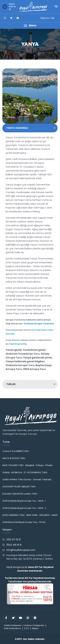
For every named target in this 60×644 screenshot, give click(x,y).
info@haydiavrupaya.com (21, 550)
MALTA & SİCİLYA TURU (14, 458)
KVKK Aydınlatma (12, 628)
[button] (30, 26)
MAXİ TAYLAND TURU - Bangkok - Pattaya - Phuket (27, 465)
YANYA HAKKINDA (17, 128)
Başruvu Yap (48, 18)
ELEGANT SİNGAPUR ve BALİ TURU (20, 494)
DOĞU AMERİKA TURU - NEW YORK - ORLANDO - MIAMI (30, 515)
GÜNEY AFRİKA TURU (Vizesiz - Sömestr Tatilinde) (27, 480)
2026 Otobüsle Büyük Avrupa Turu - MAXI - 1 (24, 501)
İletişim (35, 628)
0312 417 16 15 (14, 540)
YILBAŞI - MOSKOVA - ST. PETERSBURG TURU (25, 473)
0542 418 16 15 (14, 545)
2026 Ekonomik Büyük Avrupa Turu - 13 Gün (24, 522)
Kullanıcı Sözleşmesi (34, 625)
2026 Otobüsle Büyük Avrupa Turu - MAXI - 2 (24, 508)
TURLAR (11, 384)
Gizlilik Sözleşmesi (13, 625)
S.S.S (26, 628)
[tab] (30, 128)
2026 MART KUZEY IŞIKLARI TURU (19, 487)
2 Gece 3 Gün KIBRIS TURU (16, 451)
